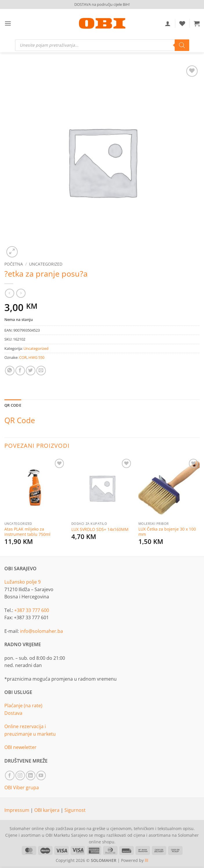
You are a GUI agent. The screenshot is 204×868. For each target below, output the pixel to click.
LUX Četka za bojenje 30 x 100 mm (167, 532)
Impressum (17, 810)
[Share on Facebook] (20, 371)
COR (23, 357)
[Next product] (9, 293)
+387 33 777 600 (32, 610)
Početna (14, 264)
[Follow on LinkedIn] (31, 775)
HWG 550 (36, 357)
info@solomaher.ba (41, 631)
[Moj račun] (168, 23)
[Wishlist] (182, 23)
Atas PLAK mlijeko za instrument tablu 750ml (27, 532)
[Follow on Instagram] (20, 775)
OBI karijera (47, 810)
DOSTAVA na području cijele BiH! (102, 4)
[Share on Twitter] (31, 371)
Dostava (13, 713)
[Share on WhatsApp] (10, 371)
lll (147, 860)
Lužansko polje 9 (22, 582)
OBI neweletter (20, 747)
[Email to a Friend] (41, 371)
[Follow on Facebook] (10, 775)
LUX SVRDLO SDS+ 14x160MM (100, 529)
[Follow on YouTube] (41, 775)
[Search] (182, 45)
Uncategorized (46, 264)
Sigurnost (75, 810)
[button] (8, 23)
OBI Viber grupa (22, 787)
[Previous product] (21, 293)
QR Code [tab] (13, 405)
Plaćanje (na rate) (23, 706)
